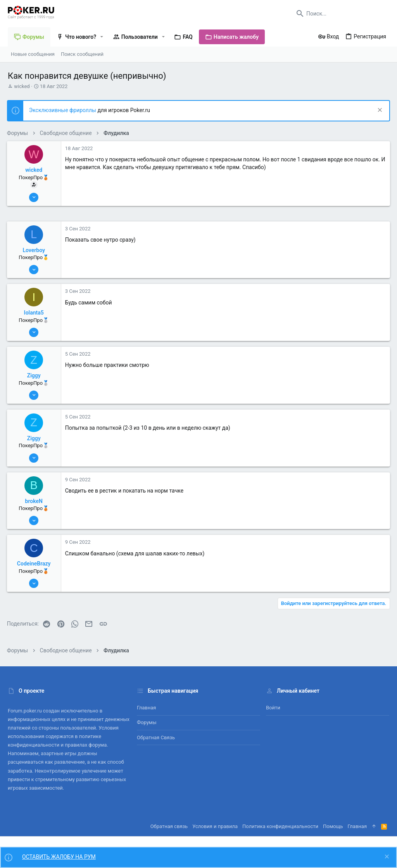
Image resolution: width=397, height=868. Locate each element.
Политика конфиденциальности (280, 826)
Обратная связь (156, 737)
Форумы (147, 722)
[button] (102, 37)
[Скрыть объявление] (378, 111)
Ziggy (35, 375)
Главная (146, 708)
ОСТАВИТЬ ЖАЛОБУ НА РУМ (59, 857)
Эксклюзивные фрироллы (64, 110)
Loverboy (35, 250)
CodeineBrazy (35, 564)
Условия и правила (215, 826)
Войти (273, 708)
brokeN (35, 501)
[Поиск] (341, 14)
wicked (22, 86)
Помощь (333, 826)
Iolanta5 (35, 313)
